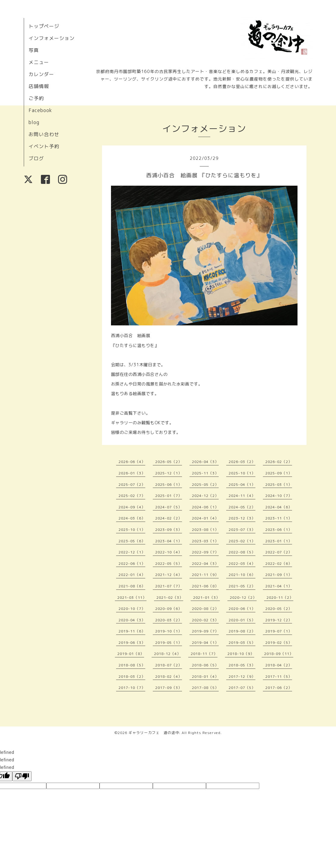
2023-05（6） (132, 541)
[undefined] (22, 776)
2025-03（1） (279, 484)
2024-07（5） (169, 507)
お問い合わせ (44, 134)
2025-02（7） (132, 496)
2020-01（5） (242, 620)
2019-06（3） (132, 643)
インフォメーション (52, 38)
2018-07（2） (169, 665)
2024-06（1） (205, 507)
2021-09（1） (279, 575)
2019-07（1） (279, 631)
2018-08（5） (132, 665)
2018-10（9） (241, 654)
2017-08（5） (205, 688)
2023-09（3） (169, 530)
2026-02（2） (279, 462)
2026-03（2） (242, 462)
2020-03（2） (169, 620)
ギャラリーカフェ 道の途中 (154, 733)
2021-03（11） (132, 597)
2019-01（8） (131, 654)
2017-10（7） (132, 688)
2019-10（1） (169, 631)
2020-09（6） (169, 609)
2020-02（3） (205, 620)
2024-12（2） (205, 496)
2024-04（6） (279, 507)
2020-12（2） (243, 597)
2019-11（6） (132, 631)
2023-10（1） (132, 530)
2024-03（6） (132, 518)
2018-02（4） (169, 676)
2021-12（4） (169, 575)
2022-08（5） (242, 552)
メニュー (39, 62)
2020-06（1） (242, 609)
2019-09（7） (205, 631)
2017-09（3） (169, 688)
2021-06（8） (205, 586)
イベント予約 (44, 146)
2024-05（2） (242, 507)
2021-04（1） (279, 586)
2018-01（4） (205, 676)
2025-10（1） (242, 473)
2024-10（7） (279, 496)
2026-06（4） (132, 462)
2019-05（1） (169, 643)
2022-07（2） (279, 552)
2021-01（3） (207, 597)
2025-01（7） (169, 496)
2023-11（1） (279, 518)
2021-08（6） (132, 586)
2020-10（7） (132, 609)
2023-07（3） (242, 530)
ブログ (36, 158)
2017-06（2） (279, 688)
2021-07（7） (169, 586)
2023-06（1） (279, 530)
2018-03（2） (132, 676)
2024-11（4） (242, 496)
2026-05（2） (169, 462)
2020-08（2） (205, 609)
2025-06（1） (169, 484)
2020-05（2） (279, 609)
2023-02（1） (242, 541)
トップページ (44, 26)
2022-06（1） (132, 563)
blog (34, 122)
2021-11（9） (205, 575)
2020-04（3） (132, 620)
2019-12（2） (279, 620)
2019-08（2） (242, 631)
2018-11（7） (204, 654)
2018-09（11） (279, 654)
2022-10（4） (169, 552)
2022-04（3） (205, 563)
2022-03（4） (242, 563)
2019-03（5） (242, 643)
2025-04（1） (242, 484)
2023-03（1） (205, 541)
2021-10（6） (242, 575)
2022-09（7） (205, 552)
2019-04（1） (205, 643)
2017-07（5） (242, 688)
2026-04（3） (205, 462)
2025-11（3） (205, 473)
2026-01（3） (132, 473)
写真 (34, 50)
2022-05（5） (169, 563)
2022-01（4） (132, 575)
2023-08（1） (205, 530)
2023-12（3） (242, 518)
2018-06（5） (205, 665)
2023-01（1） (279, 541)
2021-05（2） (242, 586)
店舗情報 (39, 86)
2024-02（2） (169, 518)
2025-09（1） (279, 473)
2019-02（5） (279, 643)
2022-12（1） (132, 552)
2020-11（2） (280, 597)
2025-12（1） (169, 473)
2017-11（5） (279, 676)
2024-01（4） (205, 518)
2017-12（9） (242, 676)
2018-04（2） (279, 665)
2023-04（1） (169, 541)
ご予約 (36, 98)
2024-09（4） (132, 507)
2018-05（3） (242, 665)
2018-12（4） (167, 654)
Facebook (40, 110)
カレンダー (41, 74)
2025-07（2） (132, 484)
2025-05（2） (205, 484)
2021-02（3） (170, 597)
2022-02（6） (279, 563)
